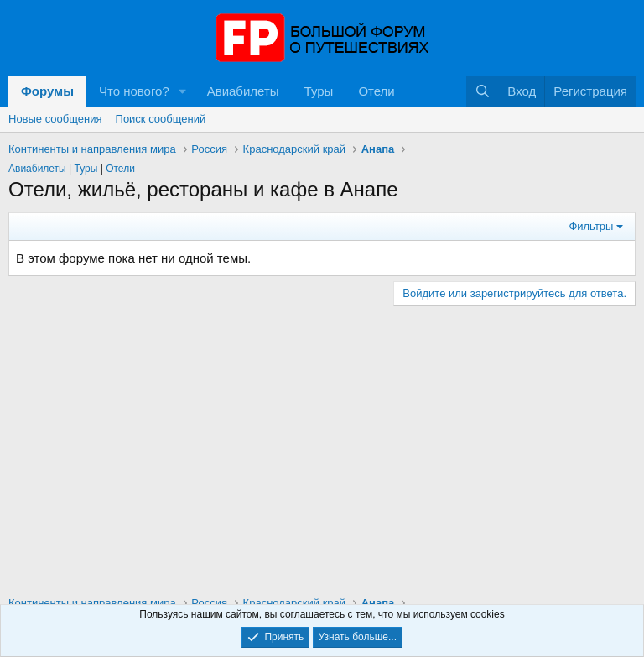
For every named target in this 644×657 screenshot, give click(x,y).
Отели (376, 91)
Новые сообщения (55, 119)
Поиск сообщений (161, 119)
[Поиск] (483, 91)
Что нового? (134, 91)
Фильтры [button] (591, 226)
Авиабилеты (243, 91)
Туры (319, 91)
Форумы (47, 91)
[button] (183, 91)
